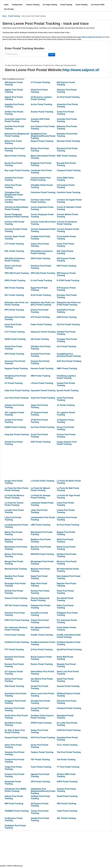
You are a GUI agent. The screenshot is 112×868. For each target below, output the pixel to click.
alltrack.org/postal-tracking (92, 37)
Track (52, 55)
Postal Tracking (14, 16)
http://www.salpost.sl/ (81, 70)
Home (4, 16)
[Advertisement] (41, 463)
